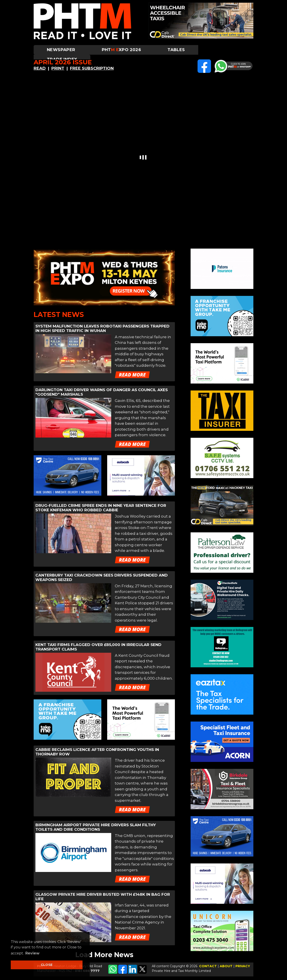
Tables (176, 50)
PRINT (58, 68)
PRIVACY (243, 966)
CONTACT (208, 966)
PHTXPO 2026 (122, 50)
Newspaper (61, 50)
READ (40, 68)
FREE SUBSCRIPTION (92, 68)
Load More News (104, 955)
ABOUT (226, 966)
